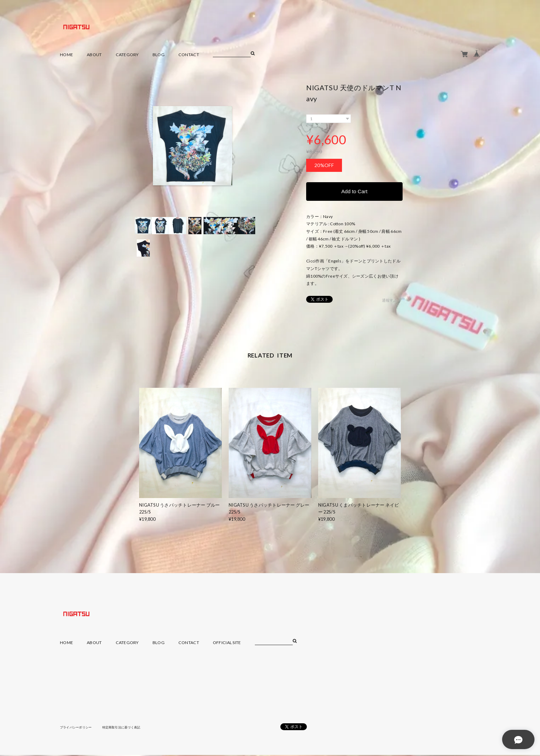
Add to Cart (354, 192)
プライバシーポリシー (78, 728)
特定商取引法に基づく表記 (127, 728)
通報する (390, 301)
